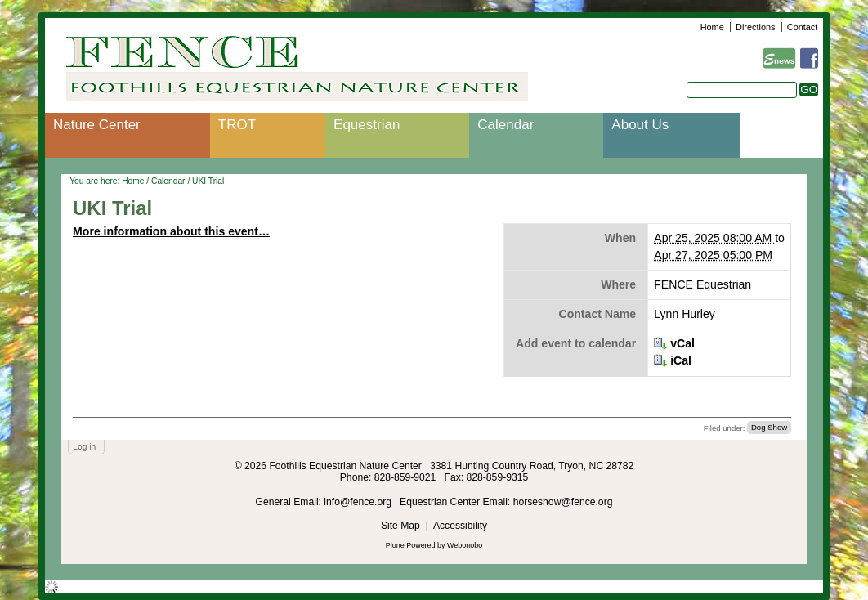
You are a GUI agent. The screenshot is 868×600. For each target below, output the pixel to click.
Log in (84, 447)
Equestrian (367, 125)
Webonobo (465, 545)
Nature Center (97, 125)
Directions (755, 27)
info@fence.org (359, 502)
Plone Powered (411, 545)
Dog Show (769, 428)
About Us (640, 125)
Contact (802, 27)
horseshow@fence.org (563, 502)
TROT (237, 125)
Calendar (506, 125)
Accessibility (460, 526)
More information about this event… (171, 231)
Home (712, 27)
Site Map (400, 526)
